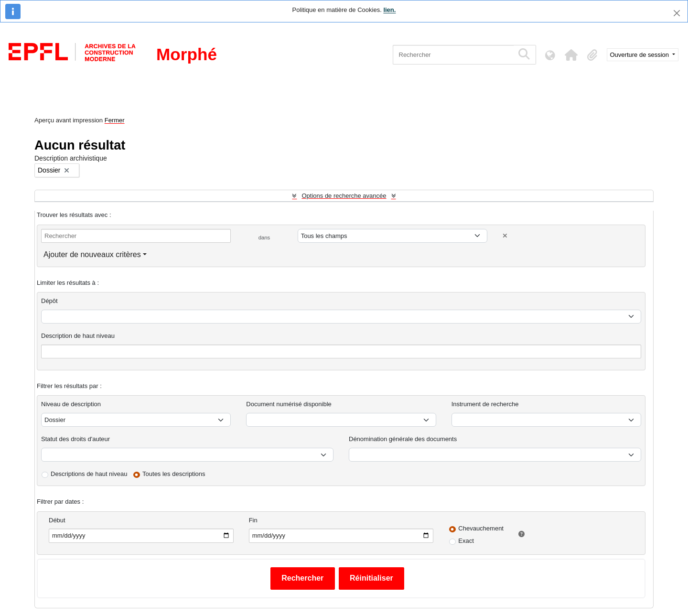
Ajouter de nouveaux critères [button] (92, 254)
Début (57, 520)
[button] (571, 55)
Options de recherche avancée (344, 196)
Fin (253, 520)
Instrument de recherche (485, 404)
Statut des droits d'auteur (75, 439)
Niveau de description (71, 404)
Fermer (115, 120)
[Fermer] (677, 13)
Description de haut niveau (78, 336)
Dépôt (49, 301)
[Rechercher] (453, 55)
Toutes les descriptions (174, 474)
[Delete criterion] (505, 236)
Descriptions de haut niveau (89, 474)
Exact (466, 541)
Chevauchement (481, 528)
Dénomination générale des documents (403, 439)
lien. (389, 10)
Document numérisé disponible (289, 404)
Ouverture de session (640, 55)
